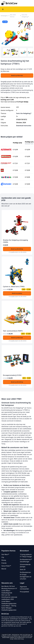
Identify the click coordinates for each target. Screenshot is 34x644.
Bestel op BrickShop (17, 249)
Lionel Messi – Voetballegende (7, 592)
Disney (4, 560)
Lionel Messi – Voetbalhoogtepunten (9, 602)
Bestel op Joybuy (17, 293)
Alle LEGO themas (13, 16)
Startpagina (4, 16)
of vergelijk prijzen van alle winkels (18, 252)
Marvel (4, 569)
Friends (4, 563)
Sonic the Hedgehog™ (25, 16)
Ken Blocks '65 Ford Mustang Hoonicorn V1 (9, 587)
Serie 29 (23, 569)
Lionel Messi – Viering (9, 606)
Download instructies (24, 126)
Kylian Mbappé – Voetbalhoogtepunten (9, 609)
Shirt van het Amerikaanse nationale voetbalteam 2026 (9, 597)
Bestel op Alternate (17, 338)
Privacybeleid (24, 592)
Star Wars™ (5, 554)
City (3, 557)
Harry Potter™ (6, 566)
